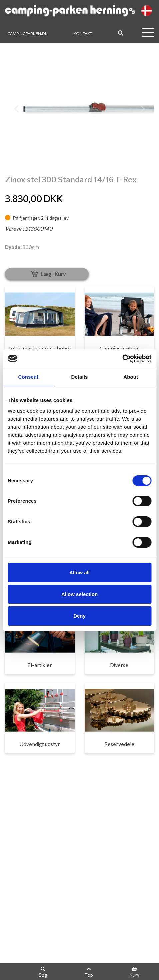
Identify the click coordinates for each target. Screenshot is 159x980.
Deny (79, 616)
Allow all (79, 572)
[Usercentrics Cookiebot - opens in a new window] (122, 359)
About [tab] (131, 377)
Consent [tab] (28, 377)
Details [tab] (80, 377)
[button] (16, 109)
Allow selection (79, 594)
